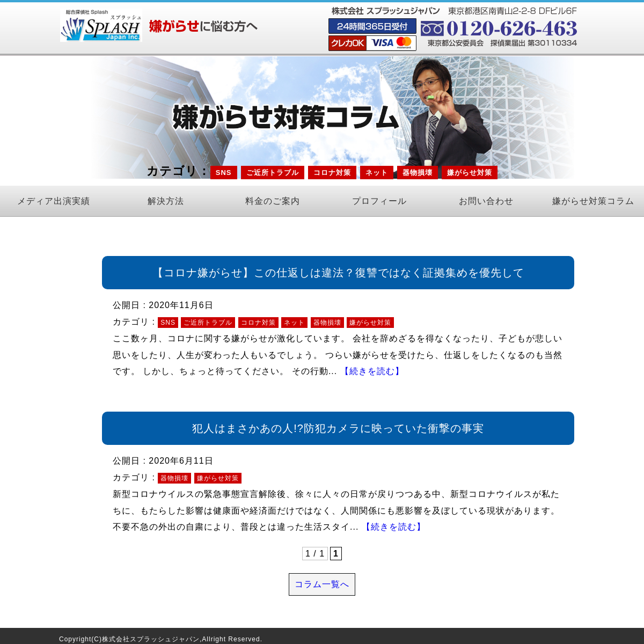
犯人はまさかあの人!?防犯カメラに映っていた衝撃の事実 (338, 428)
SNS (224, 173)
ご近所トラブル (273, 173)
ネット (377, 173)
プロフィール (379, 201)
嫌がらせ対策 (470, 173)
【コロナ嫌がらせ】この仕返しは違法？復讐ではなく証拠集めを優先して (338, 273)
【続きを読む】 (372, 371)
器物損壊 (418, 173)
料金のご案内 (273, 201)
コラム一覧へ (322, 584)
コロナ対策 (332, 173)
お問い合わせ (486, 201)
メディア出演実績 (54, 201)
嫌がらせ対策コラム (593, 201)
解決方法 (166, 201)
